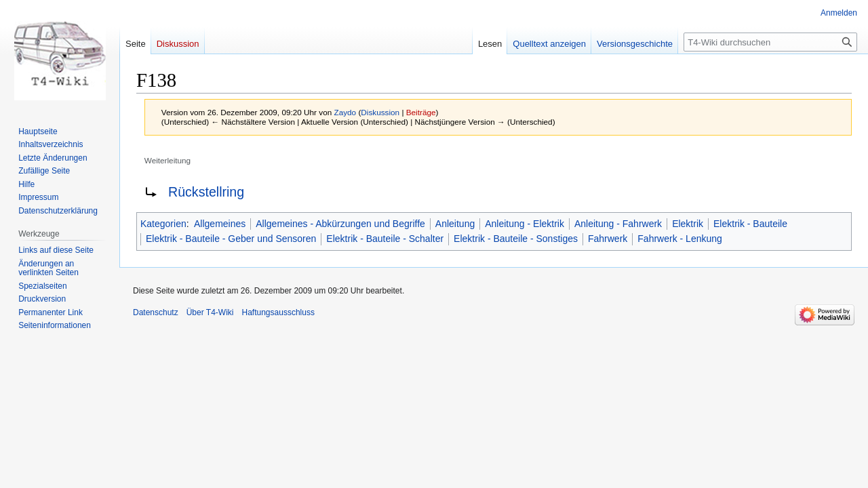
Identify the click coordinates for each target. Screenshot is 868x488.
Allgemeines (220, 224)
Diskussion (380, 112)
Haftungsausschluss (278, 312)
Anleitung (455, 224)
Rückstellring (206, 192)
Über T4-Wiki (210, 312)
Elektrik (688, 224)
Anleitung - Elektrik (525, 224)
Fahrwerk (608, 239)
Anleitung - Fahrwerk (618, 224)
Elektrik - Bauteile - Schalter (385, 239)
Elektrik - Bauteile (750, 224)
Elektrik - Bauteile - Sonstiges (516, 239)
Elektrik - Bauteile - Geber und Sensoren (231, 239)
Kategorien (163, 224)
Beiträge (421, 112)
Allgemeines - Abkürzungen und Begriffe (340, 224)
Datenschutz (156, 312)
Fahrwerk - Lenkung (680, 239)
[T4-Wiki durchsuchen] (770, 42)
